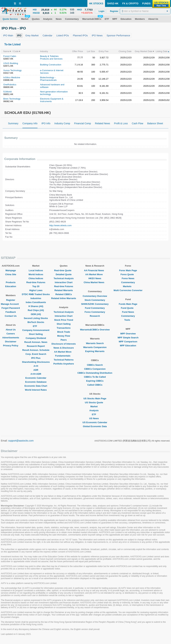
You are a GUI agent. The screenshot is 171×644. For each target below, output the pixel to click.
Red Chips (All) (36, 310)
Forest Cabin (10, 56)
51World (7, 92)
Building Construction (51, 65)
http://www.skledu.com (60, 225)
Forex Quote (128, 274)
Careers (11, 334)
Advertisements (11, 338)
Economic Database (36, 382)
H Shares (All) (36, 306)
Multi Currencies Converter (128, 290)
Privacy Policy (11, 346)
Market (95, 406)
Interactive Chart (64, 282)
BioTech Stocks (36, 322)
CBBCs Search (95, 365)
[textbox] (145, 11)
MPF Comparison (128, 342)
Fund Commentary (95, 308)
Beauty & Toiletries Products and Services (51, 57)
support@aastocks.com (21, 441)
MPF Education (128, 346)
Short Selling (36, 334)
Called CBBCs (95, 385)
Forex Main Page (128, 270)
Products (11, 282)
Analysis (95, 410)
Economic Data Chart (36, 386)
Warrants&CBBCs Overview (95, 330)
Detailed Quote (64, 274)
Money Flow (64, 336)
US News (95, 418)
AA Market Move (64, 352)
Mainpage (11, 270)
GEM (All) (36, 314)
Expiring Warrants (95, 351)
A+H (36, 366)
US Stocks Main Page (95, 398)
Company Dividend (36, 338)
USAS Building (11, 63)
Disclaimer (11, 342)
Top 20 (36, 286)
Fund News (128, 312)
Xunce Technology (12, 70)
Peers (64, 340)
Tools (128, 320)
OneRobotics (10, 85)
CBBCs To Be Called (95, 377)
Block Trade (64, 332)
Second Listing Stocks (36, 318)
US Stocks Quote (95, 402)
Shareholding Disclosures (36, 362)
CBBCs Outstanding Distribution (95, 373)
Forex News (128, 278)
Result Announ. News (36, 342)
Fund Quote (128, 308)
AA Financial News (95, 270)
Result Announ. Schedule (36, 350)
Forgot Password (11, 308)
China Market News (95, 282)
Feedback (11, 312)
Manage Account (11, 304)
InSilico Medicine (12, 77)
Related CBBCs (64, 294)
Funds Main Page (128, 304)
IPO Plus (36, 358)
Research (95, 316)
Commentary (128, 282)
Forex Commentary (95, 312)
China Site (11, 274)
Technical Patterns (64, 360)
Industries (36, 298)
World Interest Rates (36, 390)
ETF (36, 326)
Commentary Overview (95, 296)
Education (11, 286)
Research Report (36, 346)
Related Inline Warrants (64, 298)
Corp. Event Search (36, 354)
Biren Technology (12, 99)
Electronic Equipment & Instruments (52, 100)
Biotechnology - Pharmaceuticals (48, 79)
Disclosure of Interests (64, 344)
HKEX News (95, 278)
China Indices (36, 278)
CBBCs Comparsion (95, 369)
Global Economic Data (95, 426)
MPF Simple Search (128, 338)
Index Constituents (36, 302)
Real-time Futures (36, 282)
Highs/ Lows (36, 290)
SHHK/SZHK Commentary (95, 304)
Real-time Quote (64, 270)
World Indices (36, 274)
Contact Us (11, 316)
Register (11, 300)
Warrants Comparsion (95, 347)
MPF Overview (128, 334)
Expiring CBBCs (95, 381)
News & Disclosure (64, 348)
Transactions (64, 328)
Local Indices (36, 270)
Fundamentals (64, 356)
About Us (11, 330)
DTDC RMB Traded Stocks (36, 294)
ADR (36, 370)
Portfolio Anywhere (64, 364)
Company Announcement (36, 330)
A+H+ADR (36, 374)
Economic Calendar (36, 378)
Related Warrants (64, 290)
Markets (128, 286)
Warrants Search (95, 343)
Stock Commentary (95, 300)
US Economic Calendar (95, 422)
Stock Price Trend (64, 320)
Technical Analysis (64, 278)
